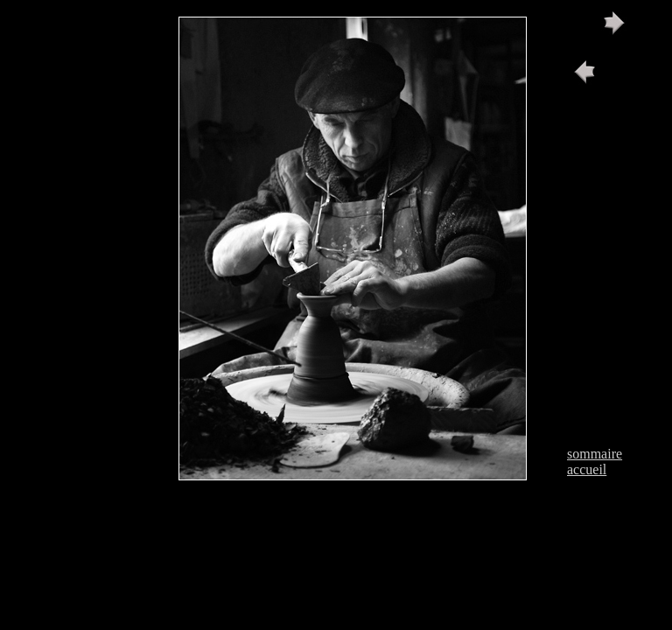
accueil (587, 469)
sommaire (595, 454)
